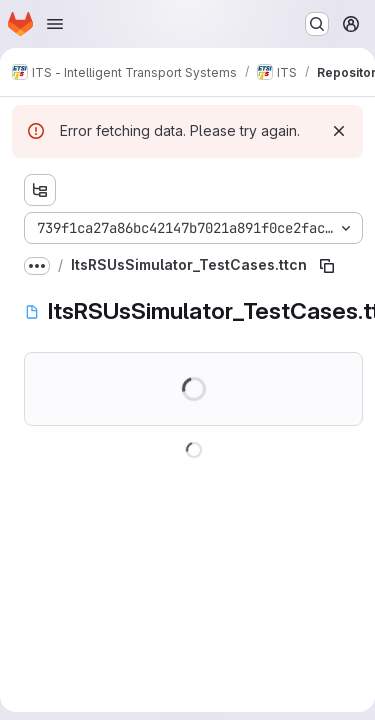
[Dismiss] (339, 131)
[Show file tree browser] (40, 190)
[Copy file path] (327, 266)
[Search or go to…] (317, 24)
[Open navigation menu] (55, 24)
